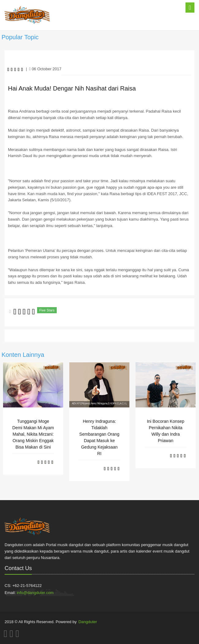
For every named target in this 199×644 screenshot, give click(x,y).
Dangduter (88, 622)
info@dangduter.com (35, 593)
